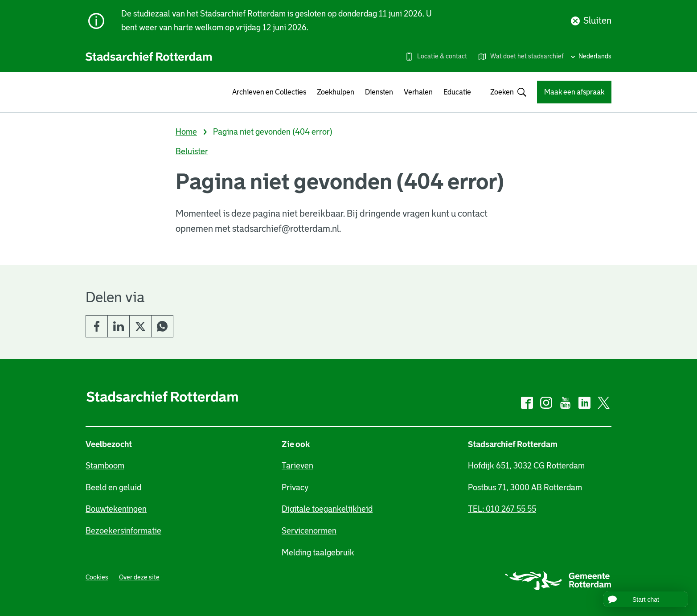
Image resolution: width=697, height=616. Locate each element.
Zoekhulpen (336, 92)
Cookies (97, 577)
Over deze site (139, 577)
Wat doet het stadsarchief (527, 56)
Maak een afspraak (574, 92)
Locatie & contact (442, 56)
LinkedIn (119, 326)
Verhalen (418, 92)
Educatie (457, 92)
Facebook (97, 326)
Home (186, 132)
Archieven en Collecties (269, 92)
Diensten (379, 92)
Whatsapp (162, 326)
